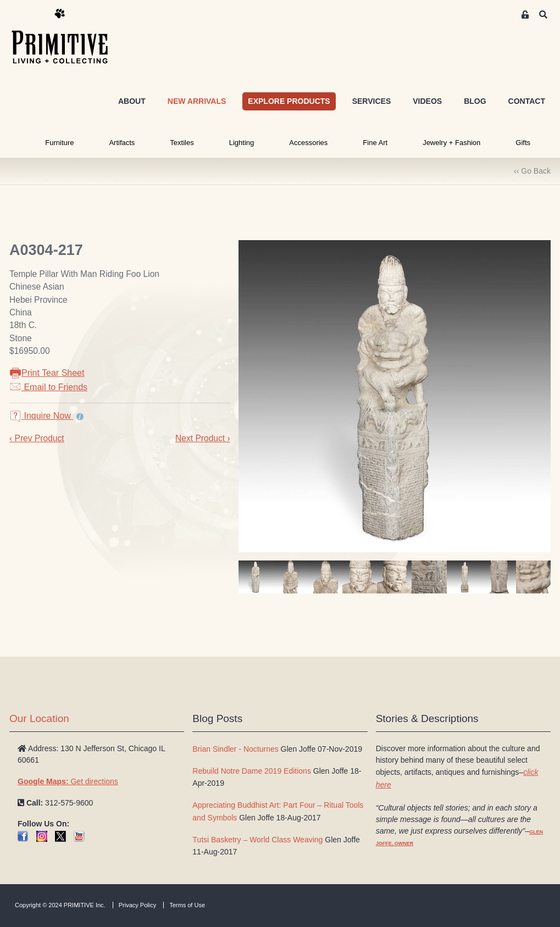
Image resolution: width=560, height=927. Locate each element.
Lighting (242, 143)
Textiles (182, 143)
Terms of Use (187, 905)
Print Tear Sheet (47, 373)
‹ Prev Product (37, 438)
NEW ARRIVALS (197, 101)
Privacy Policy (137, 905)
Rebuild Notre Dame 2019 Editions (252, 771)
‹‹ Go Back (532, 171)
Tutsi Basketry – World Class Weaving (257, 840)
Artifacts (122, 143)
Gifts (523, 143)
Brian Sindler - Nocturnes (235, 749)
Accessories (308, 143)
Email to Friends (48, 387)
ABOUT (132, 101)
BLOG (475, 101)
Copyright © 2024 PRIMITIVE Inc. (60, 905)
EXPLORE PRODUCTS (289, 101)
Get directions (68, 781)
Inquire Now (41, 416)
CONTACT (527, 101)
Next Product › (203, 438)
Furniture (59, 143)
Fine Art (375, 143)
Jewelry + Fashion (451, 143)
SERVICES (372, 101)
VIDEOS (427, 101)
